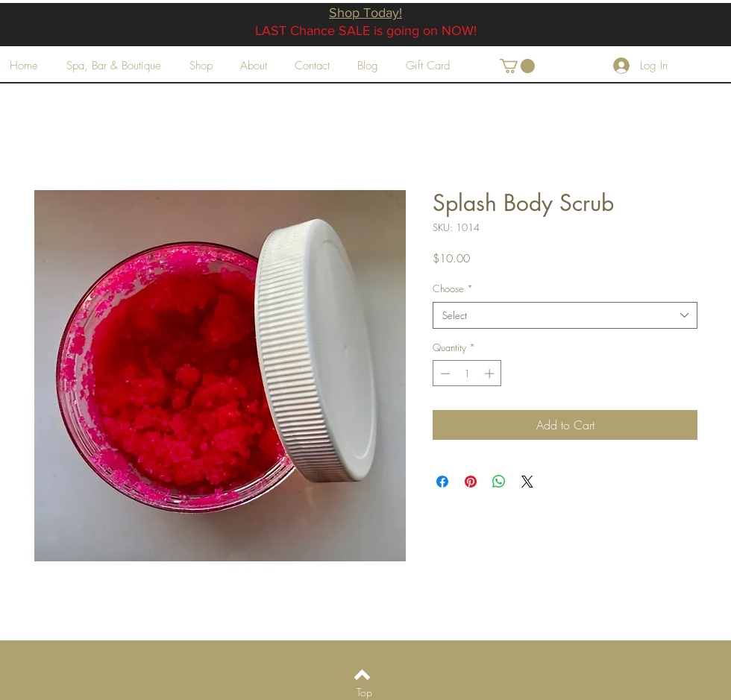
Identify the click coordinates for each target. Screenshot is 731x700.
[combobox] (565, 315)
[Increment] (491, 373)
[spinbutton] (467, 373)
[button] (517, 66)
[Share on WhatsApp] (499, 482)
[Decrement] (444, 373)
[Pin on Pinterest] (471, 482)
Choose (453, 288)
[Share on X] (527, 482)
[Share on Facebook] (442, 482)
